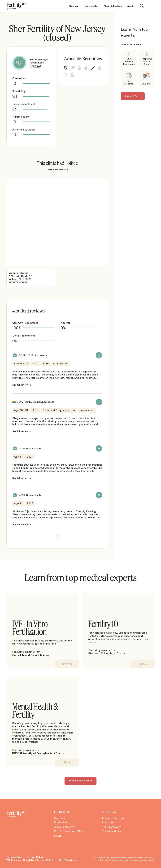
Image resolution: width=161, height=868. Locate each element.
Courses (74, 6)
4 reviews (35, 66)
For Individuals (111, 831)
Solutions (108, 823)
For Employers (112, 827)
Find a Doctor (91, 6)
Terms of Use (14, 857)
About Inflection (113, 6)
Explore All (131, 96)
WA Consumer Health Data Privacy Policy (30, 860)
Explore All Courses (81, 781)
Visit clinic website (57, 170)
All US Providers (68, 860)
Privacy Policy (35, 857)
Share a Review (64, 827)
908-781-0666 (18, 282)
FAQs (58, 836)
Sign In (130, 6)
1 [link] (57, 536)
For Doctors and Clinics (70, 831)
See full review (20, 385)
